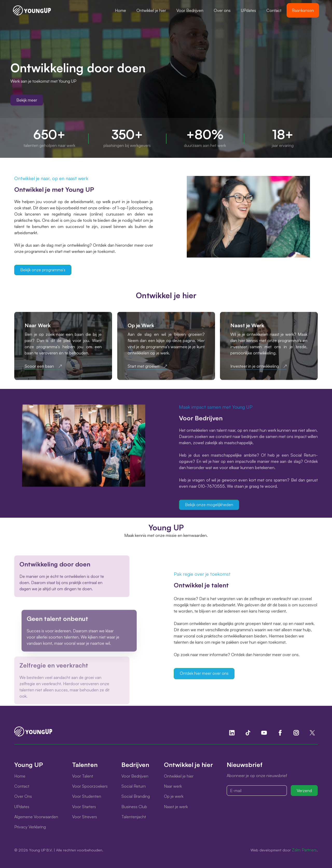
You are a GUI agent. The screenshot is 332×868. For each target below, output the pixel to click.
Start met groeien (143, 370)
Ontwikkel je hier (151, 10)
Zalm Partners (304, 850)
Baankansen (303, 10)
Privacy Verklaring (30, 827)
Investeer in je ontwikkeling (255, 370)
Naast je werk (176, 807)
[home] (32, 10)
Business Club (134, 807)
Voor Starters (84, 807)
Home (120, 10)
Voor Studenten (87, 796)
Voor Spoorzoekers (90, 786)
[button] (151, 10)
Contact (274, 10)
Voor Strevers (85, 817)
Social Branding (136, 796)
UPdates (248, 10)
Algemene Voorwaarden (36, 817)
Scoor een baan (39, 370)
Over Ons (23, 796)
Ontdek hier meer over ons (204, 678)
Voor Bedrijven (190, 10)
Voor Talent (83, 776)
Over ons (222, 10)
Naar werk (173, 786)
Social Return (134, 786)
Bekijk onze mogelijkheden (209, 505)
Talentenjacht (134, 817)
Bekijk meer (27, 100)
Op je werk (174, 796)
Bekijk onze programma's (43, 270)
